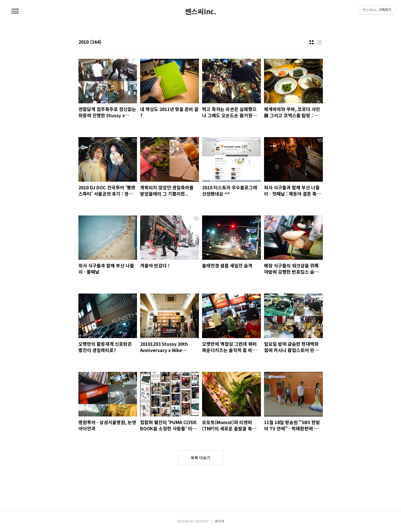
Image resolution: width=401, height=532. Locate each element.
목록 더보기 (201, 458)
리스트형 (319, 42)
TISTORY (202, 521)
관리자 (220, 521)
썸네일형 (311, 42)
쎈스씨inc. (201, 11)
